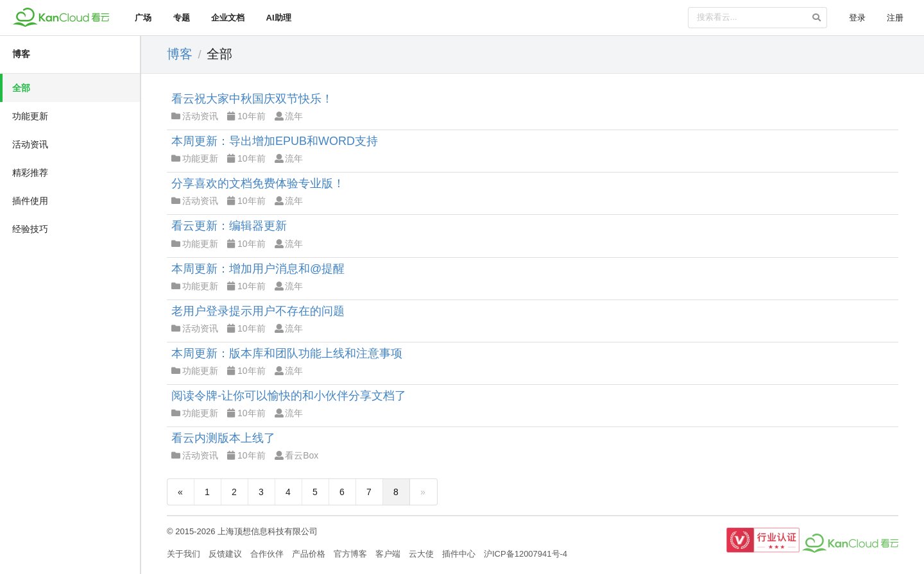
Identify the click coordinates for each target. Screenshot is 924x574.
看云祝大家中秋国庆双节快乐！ (252, 99)
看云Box (297, 455)
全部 (21, 88)
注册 (895, 18)
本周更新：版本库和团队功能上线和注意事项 (287, 353)
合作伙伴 (267, 554)
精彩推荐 (30, 173)
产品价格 (309, 554)
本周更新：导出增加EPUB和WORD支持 (275, 141)
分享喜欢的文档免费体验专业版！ (258, 183)
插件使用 (30, 201)
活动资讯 (30, 144)
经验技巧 (30, 229)
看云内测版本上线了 (223, 438)
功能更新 (30, 116)
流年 (289, 116)
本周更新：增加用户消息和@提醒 (258, 269)
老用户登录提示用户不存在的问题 (258, 311)
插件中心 (459, 554)
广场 (143, 18)
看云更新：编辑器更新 (229, 226)
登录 (857, 18)
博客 (21, 54)
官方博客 (350, 554)
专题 (182, 18)
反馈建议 (225, 554)
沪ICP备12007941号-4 (526, 554)
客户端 (388, 554)
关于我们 (184, 554)
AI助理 (279, 18)
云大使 (421, 554)
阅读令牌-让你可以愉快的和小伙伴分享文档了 (289, 396)
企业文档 (228, 18)
